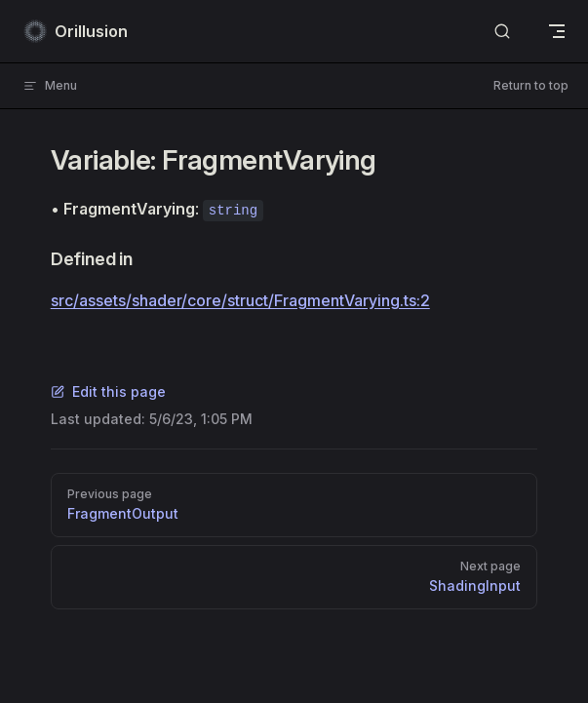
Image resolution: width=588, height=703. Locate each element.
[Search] (502, 32)
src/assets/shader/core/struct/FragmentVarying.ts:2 (240, 300)
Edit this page (108, 391)
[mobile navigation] (557, 31)
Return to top (531, 85)
